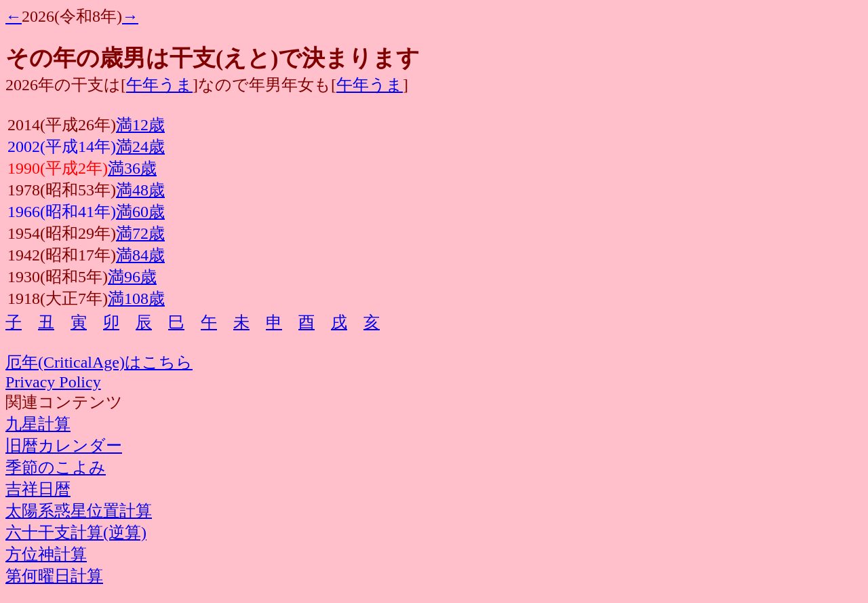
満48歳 (140, 190)
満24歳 (140, 147)
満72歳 (140, 233)
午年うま (159, 85)
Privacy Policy (53, 382)
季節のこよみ (56, 467)
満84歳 (140, 255)
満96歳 (132, 277)
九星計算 (38, 424)
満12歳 (140, 125)
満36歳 (132, 168)
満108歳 (136, 298)
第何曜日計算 (54, 576)
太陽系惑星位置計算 (79, 511)
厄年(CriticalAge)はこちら (99, 362)
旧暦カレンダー (64, 446)
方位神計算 (46, 554)
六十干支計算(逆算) (76, 532)
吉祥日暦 (38, 489)
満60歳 (140, 212)
